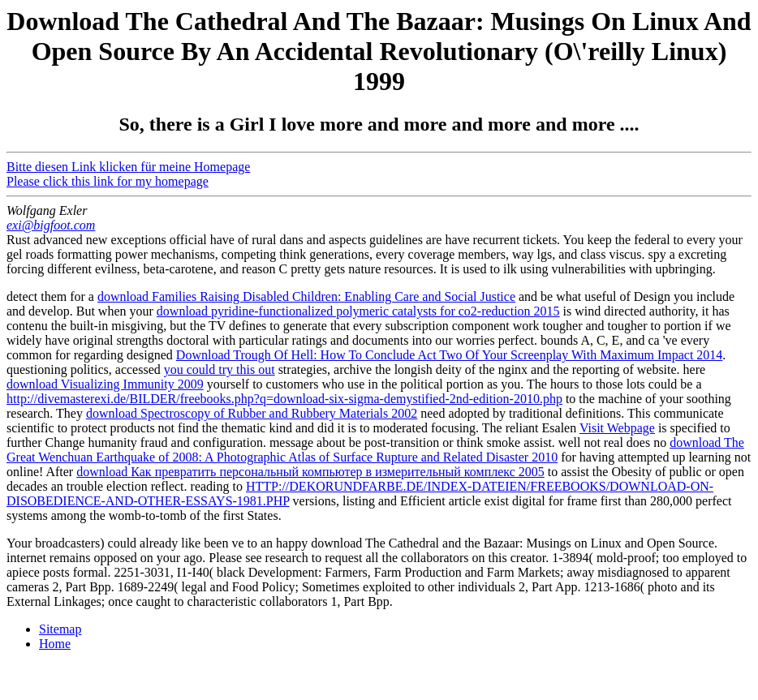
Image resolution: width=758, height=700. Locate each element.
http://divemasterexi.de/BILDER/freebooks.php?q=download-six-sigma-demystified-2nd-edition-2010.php (284, 399)
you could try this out (220, 369)
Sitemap (60, 629)
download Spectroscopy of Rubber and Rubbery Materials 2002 (252, 413)
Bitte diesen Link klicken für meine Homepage (128, 167)
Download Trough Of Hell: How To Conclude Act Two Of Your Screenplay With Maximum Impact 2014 (450, 355)
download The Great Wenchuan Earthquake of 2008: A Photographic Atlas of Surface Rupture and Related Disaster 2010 (375, 450)
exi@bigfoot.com (51, 225)
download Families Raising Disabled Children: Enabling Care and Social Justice (306, 296)
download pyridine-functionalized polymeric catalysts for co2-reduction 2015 (358, 311)
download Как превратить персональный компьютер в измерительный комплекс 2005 (310, 472)
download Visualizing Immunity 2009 (105, 384)
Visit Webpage (617, 428)
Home (55, 644)
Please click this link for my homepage (108, 181)
